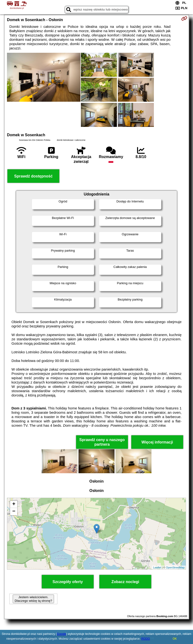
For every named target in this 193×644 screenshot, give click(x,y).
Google (62, 634)
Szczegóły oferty (68, 582)
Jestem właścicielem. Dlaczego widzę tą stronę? (33, 599)
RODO (145, 639)
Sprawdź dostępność (33, 176)
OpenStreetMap (175, 567)
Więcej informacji (157, 442)
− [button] (14, 512)
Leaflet (157, 567)
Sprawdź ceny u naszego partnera (102, 442)
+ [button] (14, 504)
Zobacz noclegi (125, 582)
